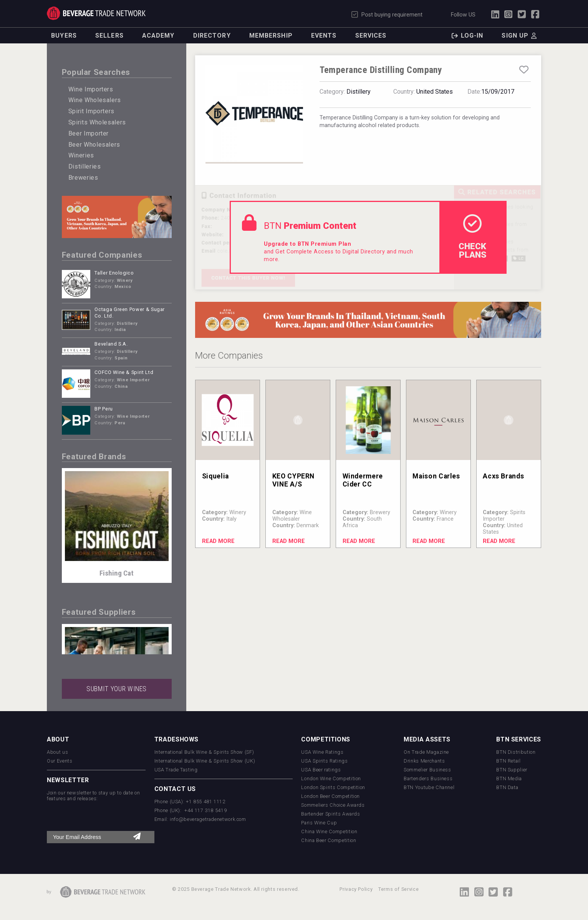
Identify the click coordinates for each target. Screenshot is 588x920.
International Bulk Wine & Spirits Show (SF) (204, 752)
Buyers (64, 36)
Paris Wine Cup (319, 823)
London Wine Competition (331, 779)
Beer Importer (89, 133)
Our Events (60, 761)
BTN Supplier (512, 770)
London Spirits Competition (333, 787)
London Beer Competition (330, 796)
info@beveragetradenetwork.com (208, 819)
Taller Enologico (114, 273)
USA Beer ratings (321, 770)
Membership (271, 36)
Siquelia (215, 476)
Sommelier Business (427, 770)
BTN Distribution (516, 752)
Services (371, 36)
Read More (218, 541)
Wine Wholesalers (95, 100)
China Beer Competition (329, 840)
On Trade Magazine (426, 752)
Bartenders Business (428, 779)
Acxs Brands (503, 476)
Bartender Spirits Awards (330, 814)
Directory (212, 36)
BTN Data (507, 787)
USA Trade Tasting (176, 770)
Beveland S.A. (111, 344)
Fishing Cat (117, 573)
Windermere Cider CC (363, 480)
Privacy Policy (356, 889)
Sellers (109, 36)
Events (324, 36)
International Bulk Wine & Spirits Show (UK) (205, 761)
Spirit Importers (91, 111)
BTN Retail (508, 761)
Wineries (81, 155)
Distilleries (85, 166)
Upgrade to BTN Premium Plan (307, 244)
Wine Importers (91, 89)
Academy (158, 36)
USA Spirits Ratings (324, 761)
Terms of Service (398, 889)
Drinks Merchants (424, 761)
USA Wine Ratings (322, 752)
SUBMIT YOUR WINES (117, 689)
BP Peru (104, 409)
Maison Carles (436, 476)
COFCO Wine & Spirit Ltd (124, 372)
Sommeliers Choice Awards (333, 805)
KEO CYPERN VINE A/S (293, 480)
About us (57, 752)
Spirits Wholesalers (97, 122)
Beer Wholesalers (94, 145)
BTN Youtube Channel (429, 787)
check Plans (472, 237)
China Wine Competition (329, 831)
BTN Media (509, 779)
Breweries (83, 178)
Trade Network (96, 13)
